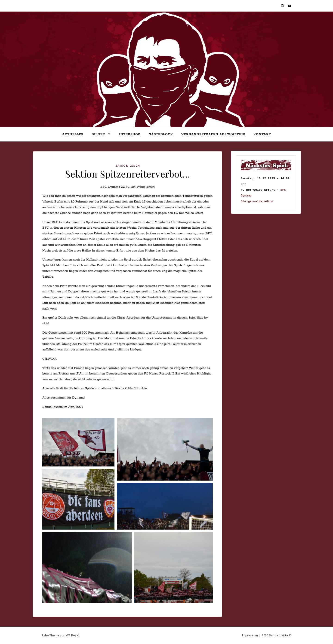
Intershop (130, 134)
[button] (78, 442)
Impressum (250, 635)
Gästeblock (161, 134)
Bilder (98, 134)
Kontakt (262, 134)
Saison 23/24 (128, 166)
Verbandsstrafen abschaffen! (213, 134)
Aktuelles (73, 134)
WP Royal (72, 635)
